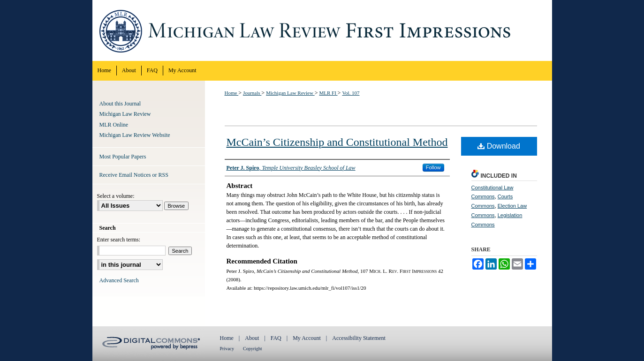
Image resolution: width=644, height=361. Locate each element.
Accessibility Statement (359, 338)
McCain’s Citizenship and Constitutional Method (337, 142)
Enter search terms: (119, 240)
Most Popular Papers (123, 157)
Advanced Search (119, 280)
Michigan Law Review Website (135, 135)
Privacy (227, 349)
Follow (433, 167)
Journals (252, 93)
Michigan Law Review (290, 93)
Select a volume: (116, 196)
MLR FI (328, 93)
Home (232, 93)
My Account (307, 338)
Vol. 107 (351, 93)
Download (499, 146)
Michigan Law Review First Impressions (322, 30)
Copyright (253, 349)
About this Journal (120, 104)
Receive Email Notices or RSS (134, 175)
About (252, 338)
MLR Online (114, 125)
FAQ (276, 338)
